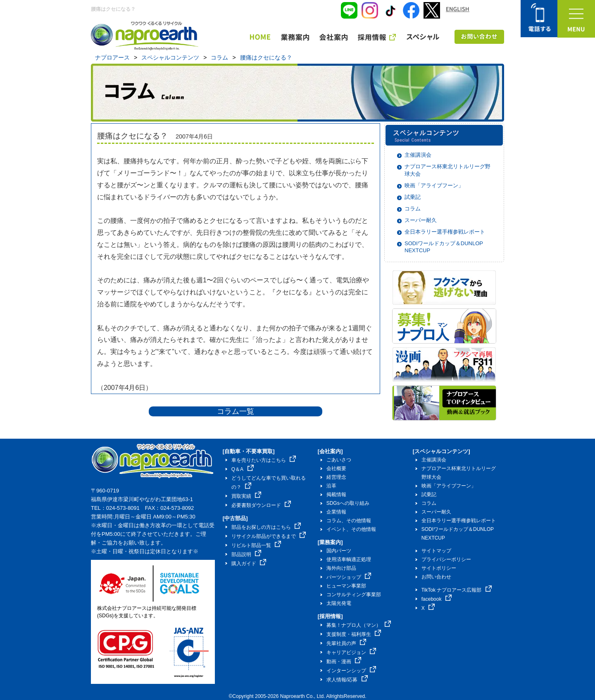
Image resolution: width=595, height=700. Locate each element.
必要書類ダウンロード (261, 505)
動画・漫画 (344, 662)
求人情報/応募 (347, 680)
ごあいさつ (339, 460)
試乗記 (413, 197)
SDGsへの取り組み (348, 503)
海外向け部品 (341, 568)
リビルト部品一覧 (256, 545)
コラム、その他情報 (349, 521)
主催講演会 (418, 155)
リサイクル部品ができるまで (269, 536)
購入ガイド (249, 564)
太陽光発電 (339, 603)
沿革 (331, 486)
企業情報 (336, 512)
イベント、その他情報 (351, 529)
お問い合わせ (436, 577)
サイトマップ (436, 551)
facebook (437, 599)
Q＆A (243, 469)
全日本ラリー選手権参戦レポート (445, 232)
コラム (219, 57)
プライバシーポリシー (446, 559)
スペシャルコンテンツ (170, 57)
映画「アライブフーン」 (434, 185)
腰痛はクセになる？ (266, 57)
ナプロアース (112, 57)
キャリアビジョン (351, 652)
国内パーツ (339, 551)
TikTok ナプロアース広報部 (457, 590)
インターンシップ (351, 671)
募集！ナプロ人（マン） (359, 625)
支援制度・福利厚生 (354, 634)
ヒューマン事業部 (346, 586)
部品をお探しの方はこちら (266, 527)
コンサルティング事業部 (354, 595)
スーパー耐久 (421, 220)
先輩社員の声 (346, 643)
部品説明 (246, 554)
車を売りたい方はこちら (264, 460)
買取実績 (246, 496)
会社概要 (336, 468)
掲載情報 (336, 495)
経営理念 (336, 477)
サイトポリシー (439, 568)
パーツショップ (349, 577)
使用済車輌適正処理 (349, 559)
